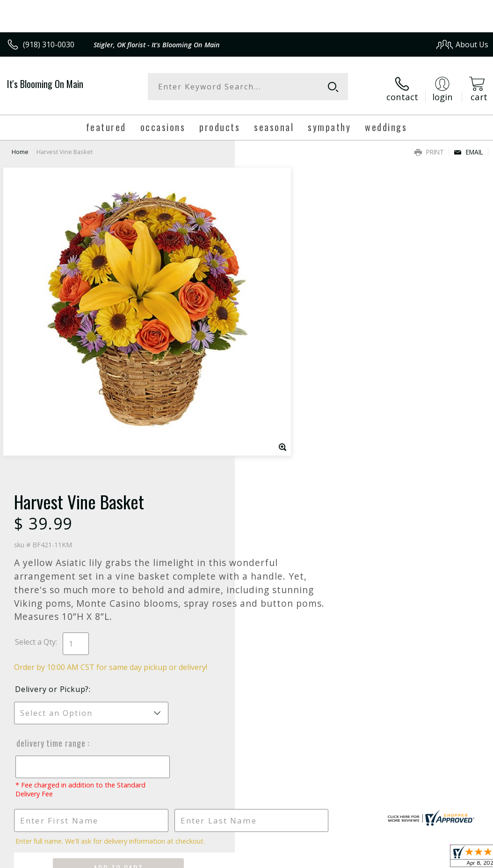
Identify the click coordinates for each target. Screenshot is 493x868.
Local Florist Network (396, 802)
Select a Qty (270, 326)
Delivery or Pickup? (287, 374)
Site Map (454, 802)
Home (20, 147)
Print (429, 148)
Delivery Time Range (285, 427)
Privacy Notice (330, 802)
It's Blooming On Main (45, 84)
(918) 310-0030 (49, 44)
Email (468, 148)
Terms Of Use (276, 802)
